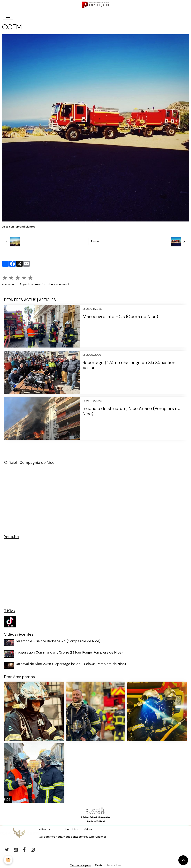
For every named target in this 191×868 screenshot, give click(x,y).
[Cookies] (8, 860)
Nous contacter (74, 834)
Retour (95, 241)
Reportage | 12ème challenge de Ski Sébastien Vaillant (129, 365)
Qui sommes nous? (51, 834)
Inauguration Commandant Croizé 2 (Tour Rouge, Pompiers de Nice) (69, 652)
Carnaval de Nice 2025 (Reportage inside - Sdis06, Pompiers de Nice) (71, 662)
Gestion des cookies (108, 863)
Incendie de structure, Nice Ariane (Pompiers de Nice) (131, 411)
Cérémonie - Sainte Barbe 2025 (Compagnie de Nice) (58, 641)
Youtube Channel (95, 834)
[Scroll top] (183, 860)
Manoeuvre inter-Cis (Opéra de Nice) (120, 317)
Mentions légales (81, 863)
